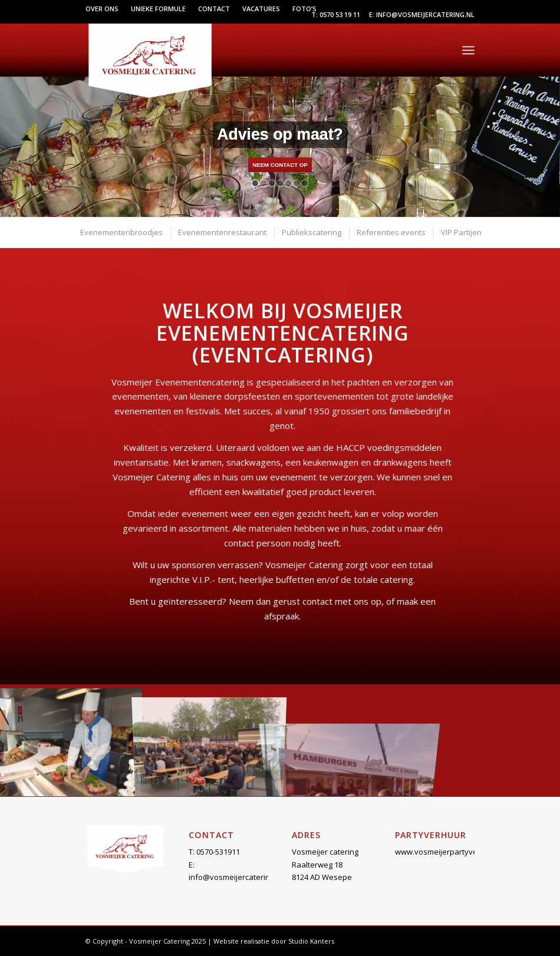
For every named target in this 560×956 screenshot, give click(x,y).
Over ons (102, 9)
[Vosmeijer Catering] (150, 60)
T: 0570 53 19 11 (336, 14)
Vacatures (261, 9)
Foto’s (304, 9)
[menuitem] (105, 9)
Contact (214, 9)
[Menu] (468, 50)
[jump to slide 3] (272, 183)
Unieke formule (158, 9)
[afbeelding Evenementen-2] (210, 740)
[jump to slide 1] (255, 183)
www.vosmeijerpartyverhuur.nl (450, 852)
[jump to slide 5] (288, 183)
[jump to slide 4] (280, 183)
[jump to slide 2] (263, 183)
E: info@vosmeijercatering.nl (422, 14)
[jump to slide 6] (297, 183)
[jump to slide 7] (305, 183)
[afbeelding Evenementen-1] (70, 740)
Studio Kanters (311, 941)
